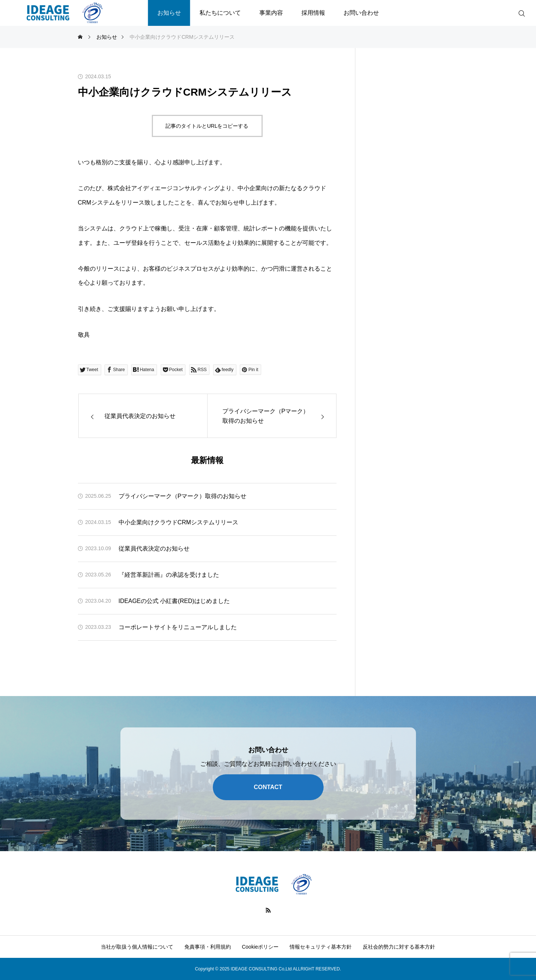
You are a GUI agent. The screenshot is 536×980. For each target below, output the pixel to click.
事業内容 (271, 13)
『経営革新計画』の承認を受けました (169, 575)
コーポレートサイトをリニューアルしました (178, 627)
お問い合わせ (361, 13)
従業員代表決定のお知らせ (154, 549)
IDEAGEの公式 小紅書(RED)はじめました (174, 601)
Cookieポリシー (260, 947)
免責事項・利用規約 (208, 947)
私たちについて (220, 13)
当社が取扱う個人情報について (137, 947)
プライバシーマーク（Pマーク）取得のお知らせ (183, 496)
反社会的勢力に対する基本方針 (399, 947)
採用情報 (313, 13)
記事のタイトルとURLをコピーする (207, 126)
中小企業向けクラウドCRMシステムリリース (178, 522)
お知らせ (169, 13)
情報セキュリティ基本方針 (321, 947)
